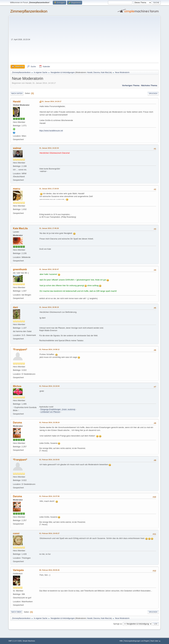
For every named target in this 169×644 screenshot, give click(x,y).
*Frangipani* (20, 350)
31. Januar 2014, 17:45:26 (49, 228)
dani (15, 307)
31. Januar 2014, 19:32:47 (49, 269)
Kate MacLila (106, 72)
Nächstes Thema (149, 85)
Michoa (17, 386)
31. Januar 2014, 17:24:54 (49, 189)
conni (16, 533)
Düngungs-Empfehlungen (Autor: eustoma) (58, 409)
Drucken (153, 93)
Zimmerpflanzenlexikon (29, 11)
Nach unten (17, 93)
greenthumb (20, 269)
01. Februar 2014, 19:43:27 (49, 533)
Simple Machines (29, 641)
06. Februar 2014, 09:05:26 (49, 570)
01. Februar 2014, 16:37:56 (49, 496)
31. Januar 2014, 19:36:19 (49, 307)
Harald (90, 72)
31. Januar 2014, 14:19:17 (51, 101)
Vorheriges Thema (131, 85)
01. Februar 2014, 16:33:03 (49, 460)
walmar (17, 148)
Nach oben (16, 612)
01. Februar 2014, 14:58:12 (49, 349)
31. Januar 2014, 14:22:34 (49, 148)
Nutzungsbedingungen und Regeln (137, 641)
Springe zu (118, 624)
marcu (17, 189)
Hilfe (121, 641)
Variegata (18, 570)
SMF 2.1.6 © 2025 (15, 641)
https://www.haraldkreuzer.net (51, 131)
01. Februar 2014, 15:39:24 (49, 422)
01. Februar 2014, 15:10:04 (49, 386)
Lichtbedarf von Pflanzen (50, 412)
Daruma (97, 72)
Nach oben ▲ (156, 641)
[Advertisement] (95, 40)
